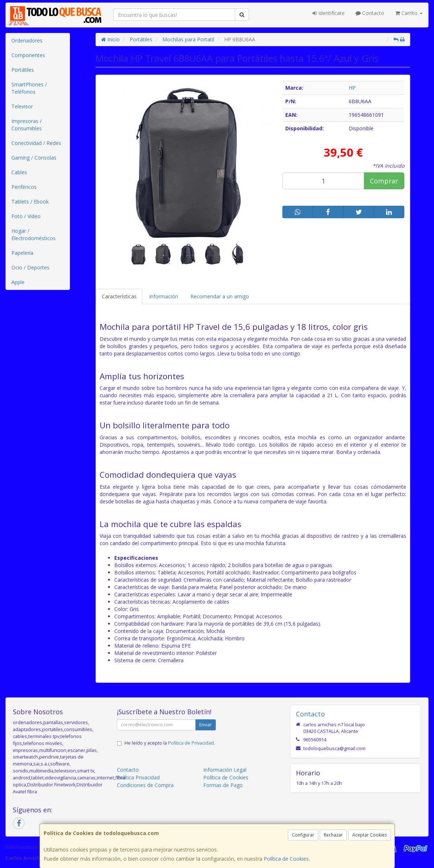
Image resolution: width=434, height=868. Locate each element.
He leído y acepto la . (170, 743)
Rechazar (333, 835)
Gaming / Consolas (34, 158)
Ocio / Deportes (30, 267)
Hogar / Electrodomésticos (34, 234)
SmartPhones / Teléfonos (29, 88)
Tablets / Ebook (30, 202)
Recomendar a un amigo (220, 296)
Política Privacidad (138, 777)
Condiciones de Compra (145, 785)
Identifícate (329, 13)
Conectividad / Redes (36, 143)
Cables (19, 172)
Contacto (370, 13)
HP (352, 88)
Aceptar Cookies (370, 835)
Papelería (22, 253)
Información (164, 296)
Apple (18, 282)
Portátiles (23, 70)
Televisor (22, 106)
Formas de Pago (223, 785)
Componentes (28, 55)
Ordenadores (27, 40)
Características (119, 296)
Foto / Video (26, 216)
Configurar (303, 835)
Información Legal (225, 770)
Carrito (409, 13)
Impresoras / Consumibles (27, 125)
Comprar (384, 181)
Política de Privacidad (191, 743)
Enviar (205, 725)
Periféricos (24, 187)
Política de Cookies (286, 859)
